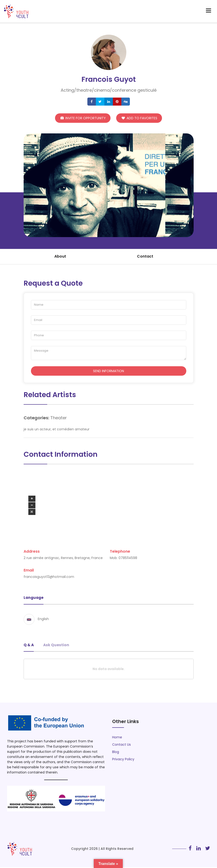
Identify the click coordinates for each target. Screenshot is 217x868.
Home (117, 738)
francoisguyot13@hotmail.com (49, 577)
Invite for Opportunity (83, 117)
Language (34, 598)
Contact (145, 256)
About (60, 256)
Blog (116, 753)
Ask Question (57, 646)
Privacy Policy (123, 760)
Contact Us (121, 745)
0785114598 (128, 559)
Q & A (29, 646)
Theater (59, 418)
